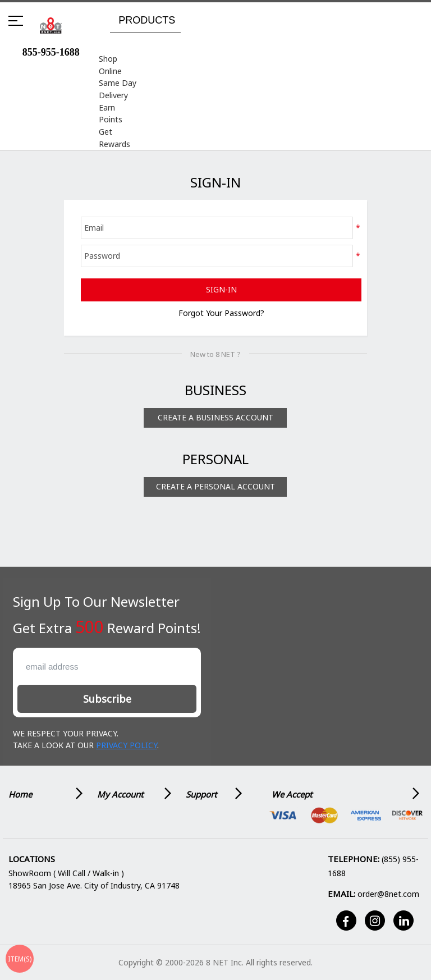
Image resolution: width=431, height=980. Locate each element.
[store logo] (51, 26)
